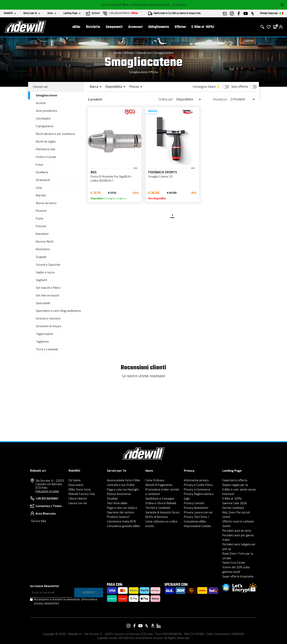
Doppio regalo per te (235, 485)
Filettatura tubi (45, 149)
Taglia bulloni (44, 334)
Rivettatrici (43, 249)
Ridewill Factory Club (82, 494)
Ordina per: (166, 99)
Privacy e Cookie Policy (198, 485)
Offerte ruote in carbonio (238, 522)
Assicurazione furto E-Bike (124, 480)
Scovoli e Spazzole (48, 265)
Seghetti (41, 280)
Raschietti (42, 234)
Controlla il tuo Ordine (121, 485)
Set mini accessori (48, 295)
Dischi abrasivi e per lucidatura (55, 134)
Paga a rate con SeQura (122, 508)
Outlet (226, 526)
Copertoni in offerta (235, 480)
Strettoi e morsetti (48, 319)
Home (117, 53)
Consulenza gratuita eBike (123, 526)
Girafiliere (42, 172)
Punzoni (41, 226)
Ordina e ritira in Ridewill (161, 503)
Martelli (41, 195)
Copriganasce (45, 126)
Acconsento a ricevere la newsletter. (66, 601)
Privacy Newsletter (196, 508)
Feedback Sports (163, 172)
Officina (180, 27)
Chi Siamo (75, 480)
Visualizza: (220, 99)
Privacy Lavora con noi (198, 513)
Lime (39, 188)
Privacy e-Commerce (197, 490)
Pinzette (41, 211)
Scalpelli (41, 257)
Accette (41, 103)
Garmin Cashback (233, 508)
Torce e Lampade (47, 349)
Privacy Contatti (194, 503)
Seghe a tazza (45, 272)
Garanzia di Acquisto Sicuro (162, 513)
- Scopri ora (178, 5)
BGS (94, 172)
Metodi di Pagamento (159, 485)
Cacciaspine (43, 118)
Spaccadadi (43, 303)
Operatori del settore (121, 513)
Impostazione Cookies (198, 526)
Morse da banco (46, 203)
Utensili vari (144, 53)
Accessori (135, 27)
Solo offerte (240, 87)
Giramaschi (43, 180)
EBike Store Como (80, 490)
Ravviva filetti (45, 242)
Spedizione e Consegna (160, 499)
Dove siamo (76, 485)
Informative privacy (196, 480)
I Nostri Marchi (78, 499)
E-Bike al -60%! (203, 27)
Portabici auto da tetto (237, 531)
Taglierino (42, 342)
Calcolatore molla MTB (121, 522)
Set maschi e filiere (48, 288)
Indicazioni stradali (47, 491)
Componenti (114, 27)
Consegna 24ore (204, 87)
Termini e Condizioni (158, 508)
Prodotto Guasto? (118, 517)
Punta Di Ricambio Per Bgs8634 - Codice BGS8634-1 (112, 179)
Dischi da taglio (46, 142)
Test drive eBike (117, 503)
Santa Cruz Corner (234, 563)
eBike (76, 27)
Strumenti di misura (48, 326)
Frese (39, 165)
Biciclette (93, 27)
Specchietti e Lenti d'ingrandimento (58, 311)
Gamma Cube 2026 (235, 503)
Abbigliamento (159, 27)
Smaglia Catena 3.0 (160, 177)
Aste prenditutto (47, 111)
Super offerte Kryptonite (238, 577)
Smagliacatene (164, 53)
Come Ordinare (155, 480)
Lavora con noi (78, 503)
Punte (40, 219)
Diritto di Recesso (157, 517)
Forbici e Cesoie (46, 157)
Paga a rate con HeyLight (123, 490)
